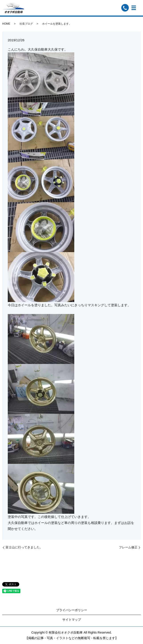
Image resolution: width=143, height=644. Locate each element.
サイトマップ (72, 620)
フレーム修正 (128, 547)
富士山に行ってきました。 (24, 547)
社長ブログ (26, 24)
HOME (6, 24)
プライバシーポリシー (72, 610)
